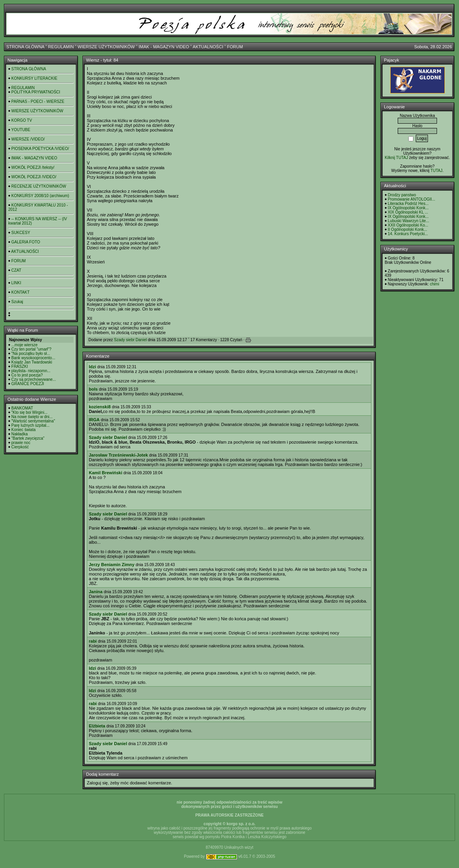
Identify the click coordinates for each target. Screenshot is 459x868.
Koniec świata (24, 430)
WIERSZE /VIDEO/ (28, 139)
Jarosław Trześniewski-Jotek (118, 455)
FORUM (235, 47)
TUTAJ (436, 171)
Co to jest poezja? (27, 375)
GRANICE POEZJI (28, 384)
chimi (434, 284)
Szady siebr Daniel (130, 340)
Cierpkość (20, 447)
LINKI (16, 283)
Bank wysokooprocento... (33, 358)
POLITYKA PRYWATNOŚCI (36, 92)
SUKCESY (21, 233)
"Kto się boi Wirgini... (29, 412)
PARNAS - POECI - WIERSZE (38, 101)
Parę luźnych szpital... (30, 425)
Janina (96, 592)
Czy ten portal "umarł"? (31, 349)
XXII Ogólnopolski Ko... (408, 225)
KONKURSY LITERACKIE (34, 78)
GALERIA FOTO (26, 242)
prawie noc (21, 443)
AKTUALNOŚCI (208, 47)
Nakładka (20, 434)
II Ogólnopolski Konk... (408, 229)
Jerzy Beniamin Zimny (112, 565)
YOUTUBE (21, 130)
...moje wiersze (25, 345)
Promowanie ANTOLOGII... (411, 199)
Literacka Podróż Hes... (408, 204)
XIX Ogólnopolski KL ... (408, 212)
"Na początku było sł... (31, 354)
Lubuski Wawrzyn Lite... (409, 221)
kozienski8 (100, 407)
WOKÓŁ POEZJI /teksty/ (33, 167)
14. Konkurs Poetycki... (408, 234)
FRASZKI (20, 366)
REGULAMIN (61, 47)
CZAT (16, 270)
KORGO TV (22, 120)
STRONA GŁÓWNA (25, 47)
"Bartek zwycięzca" (28, 438)
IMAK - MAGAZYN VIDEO (164, 47)
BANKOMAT (22, 408)
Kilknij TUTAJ (396, 158)
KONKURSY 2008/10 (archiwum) (40, 196)
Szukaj (17, 302)
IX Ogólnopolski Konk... (408, 208)
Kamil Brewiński (106, 473)
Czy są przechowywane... (34, 379)
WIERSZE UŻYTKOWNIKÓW (106, 47)
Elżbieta (97, 726)
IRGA (94, 420)
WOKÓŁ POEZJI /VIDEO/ (34, 177)
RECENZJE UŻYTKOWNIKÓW (39, 186)
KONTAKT (20, 292)
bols (93, 389)
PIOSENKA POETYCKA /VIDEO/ (40, 149)
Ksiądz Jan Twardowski (32, 362)
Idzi (92, 367)
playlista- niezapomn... (31, 371)
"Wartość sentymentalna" (33, 421)
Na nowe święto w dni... (32, 417)
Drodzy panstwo (402, 195)
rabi (93, 641)
